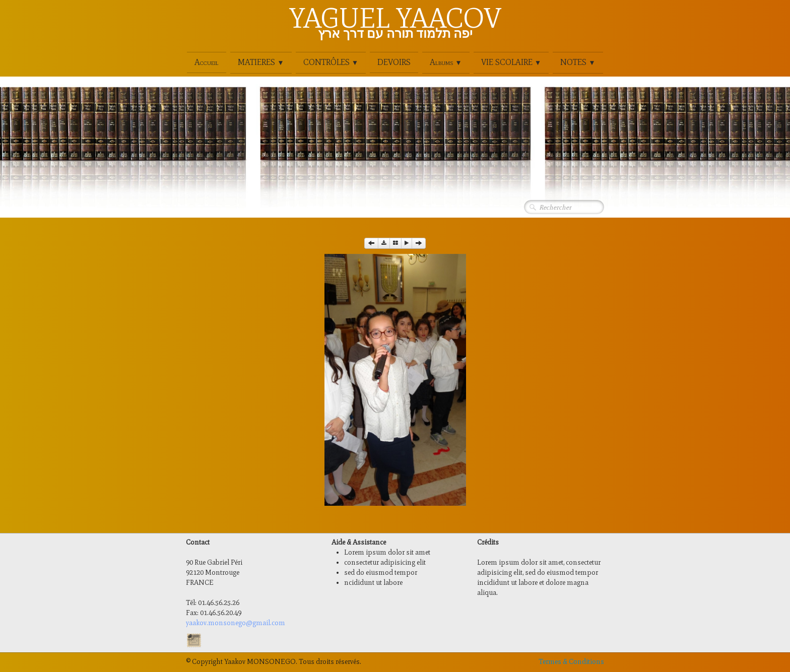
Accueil (207, 62)
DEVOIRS (394, 62)
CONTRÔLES (331, 62)
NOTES (578, 62)
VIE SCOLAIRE (511, 62)
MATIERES (261, 62)
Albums (446, 62)
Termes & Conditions (571, 662)
